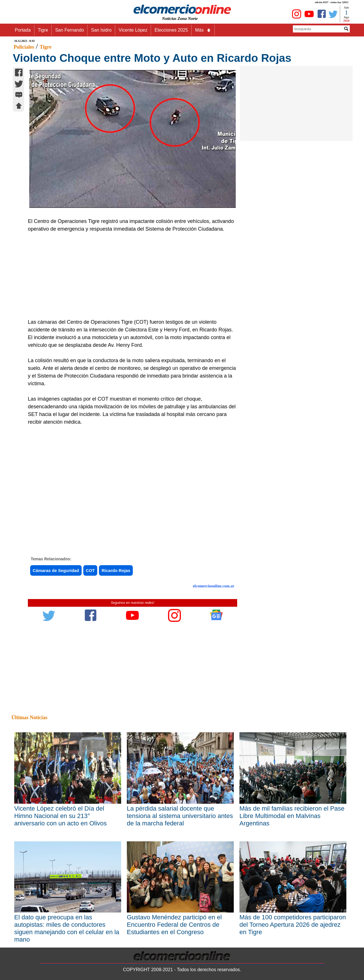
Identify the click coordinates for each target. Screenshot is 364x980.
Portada (23, 30)
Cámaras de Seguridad (56, 570)
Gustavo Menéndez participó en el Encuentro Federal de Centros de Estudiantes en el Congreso (174, 925)
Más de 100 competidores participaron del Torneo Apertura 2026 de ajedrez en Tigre (293, 925)
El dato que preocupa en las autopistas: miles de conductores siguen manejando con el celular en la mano (67, 928)
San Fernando (70, 30)
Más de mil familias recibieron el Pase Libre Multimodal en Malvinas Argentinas (292, 816)
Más (203, 30)
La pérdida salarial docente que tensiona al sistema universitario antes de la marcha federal (180, 816)
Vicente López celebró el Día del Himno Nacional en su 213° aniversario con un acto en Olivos (60, 816)
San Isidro (101, 30)
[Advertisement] (129, 276)
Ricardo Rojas (116, 570)
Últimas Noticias (29, 717)
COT (90, 570)
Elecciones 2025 (171, 30)
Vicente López (133, 30)
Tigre (43, 30)
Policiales (24, 47)
